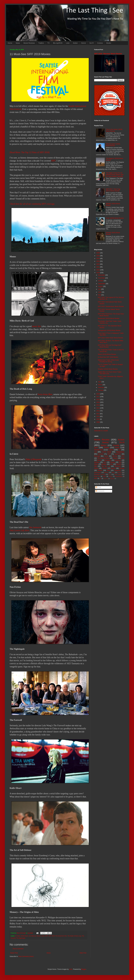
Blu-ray (115, 456)
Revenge (97, 456)
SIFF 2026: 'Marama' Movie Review (108, 54)
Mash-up (106, 479)
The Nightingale (21, 938)
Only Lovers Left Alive (19, 530)
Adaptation (120, 452)
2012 (98, 411)
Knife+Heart (24, 936)
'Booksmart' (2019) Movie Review (109, 318)
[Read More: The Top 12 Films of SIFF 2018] (30, 152)
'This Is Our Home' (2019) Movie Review (114, 130)
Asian (117, 448)
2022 (98, 264)
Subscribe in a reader (101, 431)
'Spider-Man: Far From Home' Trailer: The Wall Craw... (110, 373)
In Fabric (18, 936)
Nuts (111, 464)
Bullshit (100, 470)
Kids (113, 472)
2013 (98, 408)
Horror (84, 43)
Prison (120, 472)
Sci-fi (122, 442)
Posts (98, 487)
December (102, 275)
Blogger (84, 969)
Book (123, 458)
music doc (37, 326)
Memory (34, 936)
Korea (106, 456)
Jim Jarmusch (35, 527)
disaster (122, 468)
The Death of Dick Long (74, 936)
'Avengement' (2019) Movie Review (109, 330)
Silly (95, 466)
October (101, 281)
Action (75, 43)
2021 (98, 267)
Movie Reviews (29, 43)
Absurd (113, 468)
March (100, 385)
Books (109, 43)
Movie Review (102, 440)
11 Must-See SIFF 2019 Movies (108, 357)
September (102, 284)
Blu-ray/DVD (58, 43)
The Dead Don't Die (61, 936)
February (101, 387)
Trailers (41, 43)
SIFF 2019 (52, 936)
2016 (98, 400)
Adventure (118, 460)
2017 (98, 397)
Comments (100, 491)
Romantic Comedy (100, 474)
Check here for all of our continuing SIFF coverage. (32, 204)
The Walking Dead (103, 458)
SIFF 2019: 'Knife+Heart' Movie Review (110, 338)
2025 (98, 256)
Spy (120, 462)
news (43, 936)
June (100, 292)
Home (10, 43)
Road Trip (97, 476)
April (100, 382)
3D (100, 478)
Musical (105, 468)
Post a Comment (18, 949)
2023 (98, 261)
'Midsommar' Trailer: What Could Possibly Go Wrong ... (108, 361)
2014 (98, 405)
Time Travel (118, 474)
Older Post (83, 953)
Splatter (104, 464)
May (100, 295)
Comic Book (106, 452)
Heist (104, 476)
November (102, 278)
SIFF (53, 161)
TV (49, 43)
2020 (98, 270)
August (101, 286)
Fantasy (113, 462)
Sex (110, 474)
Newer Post (14, 953)
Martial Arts (99, 450)
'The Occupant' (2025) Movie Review (113, 145)
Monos (39, 936)
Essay (111, 476)
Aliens (96, 464)
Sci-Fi (92, 43)
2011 (98, 414)
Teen (105, 462)
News (18, 43)
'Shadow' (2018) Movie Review (108, 369)
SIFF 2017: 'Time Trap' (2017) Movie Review (113, 190)
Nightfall (112, 479)
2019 (98, 273)
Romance (118, 466)
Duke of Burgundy (33, 459)
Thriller (106, 448)
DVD (109, 454)
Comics (100, 43)
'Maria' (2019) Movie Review (107, 354)
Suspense (118, 470)
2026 (98, 253)
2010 (98, 416)
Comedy (116, 445)
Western (97, 462)
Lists (68, 43)
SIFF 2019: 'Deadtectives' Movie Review (111, 306)
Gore (108, 470)
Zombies (101, 454)
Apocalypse (98, 472)
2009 (98, 419)
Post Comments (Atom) (26, 956)
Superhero (118, 454)
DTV (123, 456)
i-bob (71, 969)
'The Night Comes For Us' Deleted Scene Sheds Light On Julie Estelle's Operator (115, 175)
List (30, 936)
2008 (98, 422)
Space (96, 468)
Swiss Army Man (45, 394)
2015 (98, 402)
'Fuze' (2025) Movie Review (115, 218)
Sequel (115, 458)
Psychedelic (119, 476)
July (100, 289)
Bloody (106, 472)
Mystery (119, 464)
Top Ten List (106, 466)
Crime (111, 450)
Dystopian (108, 460)
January (101, 390)
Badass (104, 445)
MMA (96, 478)
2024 (98, 259)
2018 (98, 394)
